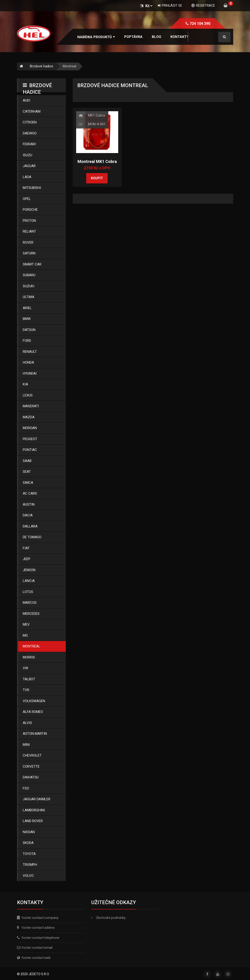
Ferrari (29, 144)
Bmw (27, 319)
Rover (28, 242)
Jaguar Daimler (37, 799)
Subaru (29, 275)
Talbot (29, 679)
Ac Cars (30, 493)
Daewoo (30, 133)
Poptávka (133, 37)
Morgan (30, 428)
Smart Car (32, 264)
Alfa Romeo (33, 712)
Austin (29, 504)
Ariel (27, 308)
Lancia (29, 581)
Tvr (26, 690)
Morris (29, 657)
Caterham (32, 111)
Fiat (26, 548)
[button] (96, 37)
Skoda (28, 843)
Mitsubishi (32, 188)
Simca (28, 483)
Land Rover (33, 821)
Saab (27, 461)
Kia (25, 384)
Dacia (28, 515)
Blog (157, 37)
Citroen (30, 122)
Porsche (30, 210)
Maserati (31, 406)
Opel (27, 199)
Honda (28, 362)
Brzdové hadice (42, 66)
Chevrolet (32, 755)
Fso (26, 788)
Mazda (29, 417)
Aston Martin (35, 734)
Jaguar (29, 166)
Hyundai (30, 373)
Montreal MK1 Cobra (97, 161)
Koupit (97, 178)
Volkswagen (34, 701)
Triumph (30, 865)
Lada (27, 177)
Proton (29, 221)
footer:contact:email (37, 948)
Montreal (32, 646)
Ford (27, 341)
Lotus (28, 592)
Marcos (30, 603)
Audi (26, 100)
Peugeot (30, 439)
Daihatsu (31, 777)
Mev (26, 624)
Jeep (27, 559)
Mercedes (31, 614)
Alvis (27, 723)
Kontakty (180, 37)
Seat (27, 472)
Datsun (29, 330)
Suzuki (29, 286)
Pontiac (30, 450)
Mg (25, 635)
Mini (26, 745)
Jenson (29, 570)
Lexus (28, 395)
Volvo (28, 876)
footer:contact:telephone (40, 938)
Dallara (30, 526)
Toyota (29, 854)
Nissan (29, 832)
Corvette (31, 766)
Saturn (29, 253)
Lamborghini (34, 810)
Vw (25, 668)
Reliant (29, 231)
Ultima (29, 297)
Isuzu (27, 155)
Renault (30, 352)
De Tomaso (32, 537)
